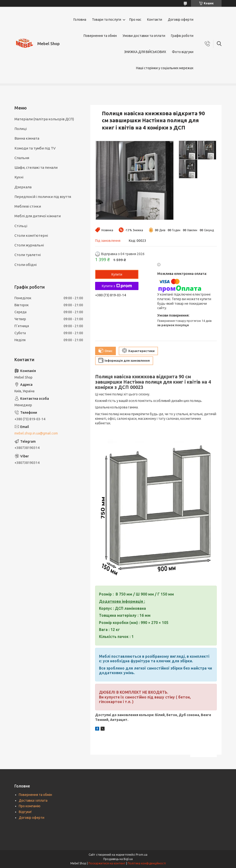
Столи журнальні (29, 245)
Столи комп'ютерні (31, 235)
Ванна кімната (27, 138)
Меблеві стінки (28, 206)
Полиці (21, 129)
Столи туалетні (28, 255)
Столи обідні (26, 265)
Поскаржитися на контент (107, 863)
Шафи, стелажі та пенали (36, 167)
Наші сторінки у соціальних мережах (165, 68)
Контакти (155, 20)
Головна (80, 20)
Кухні (19, 177)
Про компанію (30, 806)
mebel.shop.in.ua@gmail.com (36, 433)
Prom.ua (142, 855)
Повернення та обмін (100, 36)
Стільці (21, 226)
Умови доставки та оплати (144, 36)
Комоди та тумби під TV (35, 148)
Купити (117, 274)
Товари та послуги (107, 20)
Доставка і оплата (33, 800)
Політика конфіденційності (147, 863)
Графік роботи (182, 36)
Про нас (135, 20)
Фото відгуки (183, 52)
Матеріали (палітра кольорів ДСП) (44, 119)
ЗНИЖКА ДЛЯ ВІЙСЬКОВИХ (145, 52)
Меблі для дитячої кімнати (38, 216)
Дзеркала (23, 187)
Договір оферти (181, 20)
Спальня (22, 158)
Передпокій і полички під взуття (43, 197)
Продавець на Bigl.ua (118, 859)
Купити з (117, 286)
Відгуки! (25, 812)
